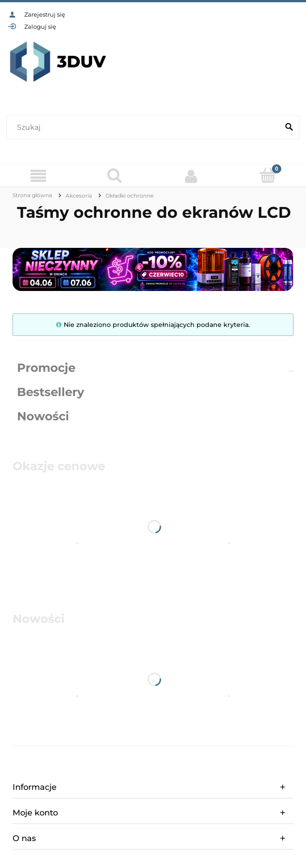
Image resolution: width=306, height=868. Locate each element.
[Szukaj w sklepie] (145, 128)
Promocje (46, 368)
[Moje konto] (191, 176)
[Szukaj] (289, 128)
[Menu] (38, 176)
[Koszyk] (268, 175)
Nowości (43, 416)
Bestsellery (51, 392)
